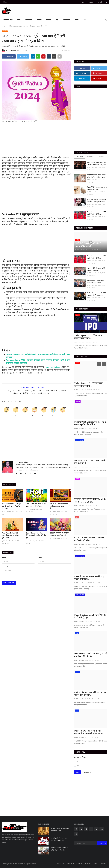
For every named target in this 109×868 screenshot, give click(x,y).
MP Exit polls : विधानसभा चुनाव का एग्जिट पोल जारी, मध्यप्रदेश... (60, 839)
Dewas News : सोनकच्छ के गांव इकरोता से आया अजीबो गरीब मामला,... (89, 732)
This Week (80, 156)
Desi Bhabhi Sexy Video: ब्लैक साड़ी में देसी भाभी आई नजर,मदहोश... (97, 164)
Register (91, 2)
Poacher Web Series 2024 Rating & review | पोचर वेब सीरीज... (90, 423)
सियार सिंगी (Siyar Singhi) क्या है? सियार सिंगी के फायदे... (97, 188)
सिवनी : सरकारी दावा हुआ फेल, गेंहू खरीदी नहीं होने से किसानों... (60, 849)
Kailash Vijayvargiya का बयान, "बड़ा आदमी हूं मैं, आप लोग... (97, 294)
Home (3, 26)
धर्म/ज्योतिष (9, 26)
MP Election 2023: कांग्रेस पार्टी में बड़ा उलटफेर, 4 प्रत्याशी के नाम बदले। (53, 392)
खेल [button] (58, 20)
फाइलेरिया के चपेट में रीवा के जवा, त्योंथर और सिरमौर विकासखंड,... (97, 176)
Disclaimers (88, 863)
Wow (63, 416)
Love (25, 416)
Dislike (16, 416)
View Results (87, 772)
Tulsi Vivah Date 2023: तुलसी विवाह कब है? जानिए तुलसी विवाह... (10, 535)
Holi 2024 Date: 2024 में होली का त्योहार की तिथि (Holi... (36, 505)
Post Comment (9, 583)
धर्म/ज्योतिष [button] (67, 20)
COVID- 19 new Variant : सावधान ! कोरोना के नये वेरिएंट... (89, 539)
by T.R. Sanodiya (9, 51)
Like (6, 416)
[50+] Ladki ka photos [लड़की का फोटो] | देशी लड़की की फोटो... (97, 201)
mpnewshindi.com (54, 367)
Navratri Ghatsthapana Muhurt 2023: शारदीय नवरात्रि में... (60, 506)
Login (84, 2)
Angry (44, 416)
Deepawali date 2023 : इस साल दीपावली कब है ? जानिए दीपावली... (11, 506)
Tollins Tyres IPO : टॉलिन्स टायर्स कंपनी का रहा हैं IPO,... (88, 337)
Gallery (5, 2)
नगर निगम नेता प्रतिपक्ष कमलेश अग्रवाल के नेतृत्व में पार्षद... (96, 282)
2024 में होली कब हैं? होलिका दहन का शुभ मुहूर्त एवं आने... (59, 534)
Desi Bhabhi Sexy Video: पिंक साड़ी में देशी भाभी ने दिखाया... (97, 213)
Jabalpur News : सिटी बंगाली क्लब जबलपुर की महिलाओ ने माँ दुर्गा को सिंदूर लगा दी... (21, 392)
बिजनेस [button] (40, 20)
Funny (34, 416)
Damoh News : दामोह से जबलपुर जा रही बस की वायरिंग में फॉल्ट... (91, 655)
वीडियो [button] (77, 20)
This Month (91, 156)
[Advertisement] (36, 141)
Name (4, 557)
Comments (8, 552)
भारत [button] (20, 20)
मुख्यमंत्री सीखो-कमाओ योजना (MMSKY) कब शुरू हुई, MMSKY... (90, 501)
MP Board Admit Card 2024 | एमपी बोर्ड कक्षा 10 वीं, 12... (90, 462)
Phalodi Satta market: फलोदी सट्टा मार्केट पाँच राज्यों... (89, 578)
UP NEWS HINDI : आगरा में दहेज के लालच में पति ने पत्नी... (60, 830)
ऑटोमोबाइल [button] (29, 20)
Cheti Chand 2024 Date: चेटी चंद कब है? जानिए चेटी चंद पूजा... (36, 535)
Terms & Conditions (100, 863)
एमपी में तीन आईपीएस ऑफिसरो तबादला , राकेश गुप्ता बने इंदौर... (91, 694)
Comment (5, 566)
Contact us (71, 863)
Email (40, 557)
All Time (102, 156)
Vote (77, 772)
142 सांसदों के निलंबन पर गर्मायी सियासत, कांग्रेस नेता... (96, 269)
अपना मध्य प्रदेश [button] (9, 20)
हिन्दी (101, 2)
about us (79, 863)
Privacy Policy (61, 863)
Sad (53, 416)
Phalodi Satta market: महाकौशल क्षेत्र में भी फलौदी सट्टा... (90, 616)
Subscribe (102, 843)
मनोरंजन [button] (49, 20)
